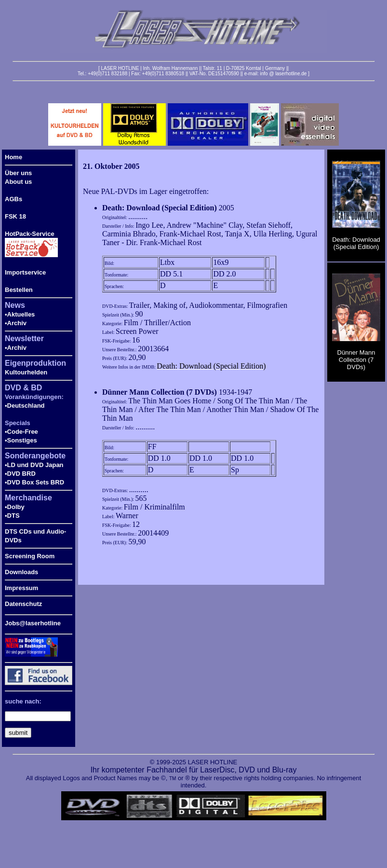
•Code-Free (21, 432)
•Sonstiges (21, 440)
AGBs (13, 199)
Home (13, 157)
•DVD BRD (20, 474)
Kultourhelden (26, 372)
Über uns (18, 173)
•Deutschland (25, 406)
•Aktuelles (20, 314)
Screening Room (30, 556)
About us (18, 182)
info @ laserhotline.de (283, 74)
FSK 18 (15, 216)
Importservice (25, 272)
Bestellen (19, 290)
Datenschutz (23, 604)
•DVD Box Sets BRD (34, 482)
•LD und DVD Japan (34, 465)
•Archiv (16, 323)
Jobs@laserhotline (33, 623)
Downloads (21, 572)
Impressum (21, 588)
